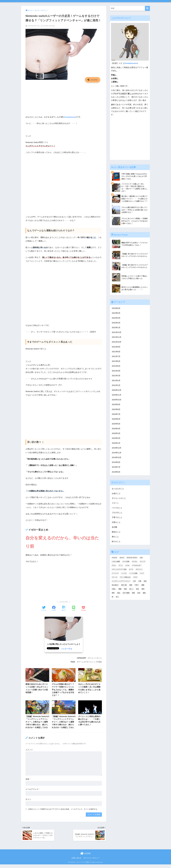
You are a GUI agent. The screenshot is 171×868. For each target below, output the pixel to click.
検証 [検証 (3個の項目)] (125, 592)
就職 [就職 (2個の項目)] (143, 588)
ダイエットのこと (95, 658)
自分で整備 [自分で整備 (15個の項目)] (126, 596)
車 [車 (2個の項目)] (113, 600)
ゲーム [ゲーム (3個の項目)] (121, 568)
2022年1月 (116, 328)
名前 (28, 782)
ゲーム (81, 662)
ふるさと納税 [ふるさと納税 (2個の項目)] (116, 564)
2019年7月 (116, 469)
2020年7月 (116, 415)
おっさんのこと (118, 491)
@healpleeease (70, 117)
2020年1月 (116, 445)
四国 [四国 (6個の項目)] (131, 588)
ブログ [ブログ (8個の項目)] (135, 580)
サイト (28, 803)
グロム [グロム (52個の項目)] (114, 568)
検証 (100, 662)
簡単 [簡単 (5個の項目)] (113, 596)
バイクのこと (117, 510)
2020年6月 (116, 420)
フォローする (67, 649)
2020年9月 (116, 406)
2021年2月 (116, 381)
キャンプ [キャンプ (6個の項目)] (143, 564)
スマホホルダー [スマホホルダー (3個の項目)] (137, 568)
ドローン (115, 505)
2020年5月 (116, 425)
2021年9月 (116, 347)
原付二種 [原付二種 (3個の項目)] (124, 588)
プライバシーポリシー (91, 862)
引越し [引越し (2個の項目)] (114, 592)
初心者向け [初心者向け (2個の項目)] (115, 588)
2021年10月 (117, 342)
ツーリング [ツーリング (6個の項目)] (115, 576)
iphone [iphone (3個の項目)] (122, 560)
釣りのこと (116, 544)
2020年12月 (117, 391)
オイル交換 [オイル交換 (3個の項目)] (126, 564)
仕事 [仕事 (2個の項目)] (140, 584)
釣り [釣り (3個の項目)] (117, 600)
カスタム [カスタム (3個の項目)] (135, 564)
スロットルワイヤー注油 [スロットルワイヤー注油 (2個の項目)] (119, 572)
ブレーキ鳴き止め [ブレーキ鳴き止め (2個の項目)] (125, 580)
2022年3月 (116, 318)
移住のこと (116, 534)
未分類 (115, 530)
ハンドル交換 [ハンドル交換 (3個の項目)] (133, 576)
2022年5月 (116, 313)
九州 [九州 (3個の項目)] (134, 584)
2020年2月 (116, 440)
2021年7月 (116, 357)
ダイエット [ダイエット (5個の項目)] (139, 572)
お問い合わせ (76, 862)
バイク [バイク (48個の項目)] (142, 576)
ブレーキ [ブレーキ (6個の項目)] (115, 580)
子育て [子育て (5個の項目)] (137, 588)
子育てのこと (117, 520)
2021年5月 (116, 367)
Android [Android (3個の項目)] (114, 560)
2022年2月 (116, 323)
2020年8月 (116, 411)
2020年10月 (117, 401)
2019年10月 (117, 459)
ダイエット (91, 662)
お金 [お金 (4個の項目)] (141, 560)
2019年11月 (117, 454)
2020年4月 (116, 430)
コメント (29, 753)
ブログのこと (117, 515)
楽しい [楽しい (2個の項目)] (131, 592)
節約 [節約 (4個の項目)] (143, 592)
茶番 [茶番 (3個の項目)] (133, 596)
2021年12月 (117, 333)
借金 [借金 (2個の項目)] (145, 584)
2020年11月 (117, 396)
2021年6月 (116, 362)
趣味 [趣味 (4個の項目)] (144, 596)
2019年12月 (117, 450)
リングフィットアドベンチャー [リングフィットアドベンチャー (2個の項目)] (121, 584)
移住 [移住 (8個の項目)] (138, 592)
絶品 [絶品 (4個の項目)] (119, 596)
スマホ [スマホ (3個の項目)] (127, 568)
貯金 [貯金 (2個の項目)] (139, 596)
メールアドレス (33, 793)
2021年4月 (116, 372)
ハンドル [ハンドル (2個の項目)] (124, 576)
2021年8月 (116, 352)
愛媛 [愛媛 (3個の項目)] (120, 592)
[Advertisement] (64, 100)
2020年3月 (116, 435)
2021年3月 (116, 377)
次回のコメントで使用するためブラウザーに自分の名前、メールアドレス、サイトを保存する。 (63, 812)
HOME (85, 857)
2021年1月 (116, 386)
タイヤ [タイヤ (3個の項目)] (131, 572)
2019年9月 (116, 464)
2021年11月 (117, 337)
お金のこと (116, 496)
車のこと (115, 539)
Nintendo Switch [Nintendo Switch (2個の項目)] (132, 560)
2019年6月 (116, 474)
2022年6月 (116, 308)
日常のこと (116, 525)
